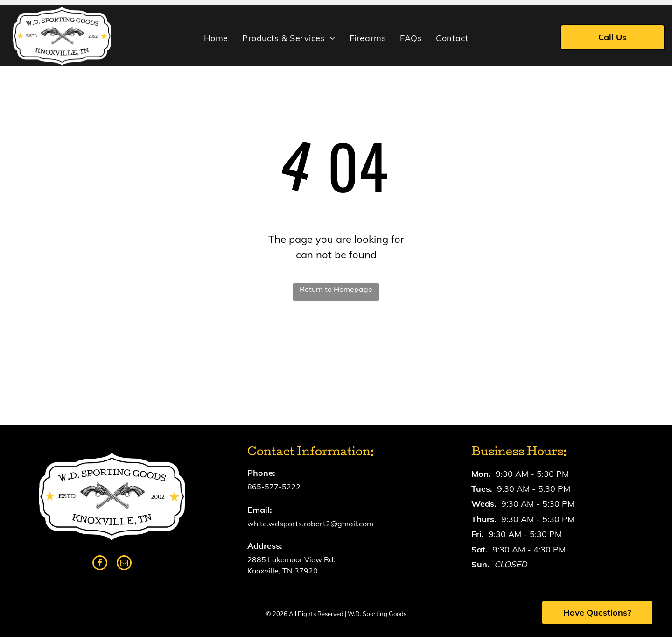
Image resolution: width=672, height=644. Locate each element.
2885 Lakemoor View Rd (290, 559)
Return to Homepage (336, 289)
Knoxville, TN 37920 (283, 571)
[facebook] (100, 564)
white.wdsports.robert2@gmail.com (310, 524)
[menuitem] (216, 38)
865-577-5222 (274, 487)
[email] (124, 564)
